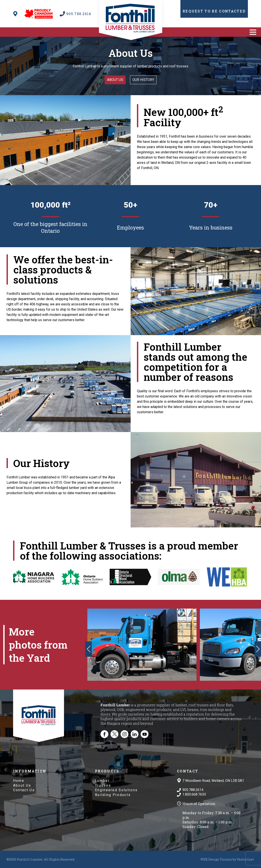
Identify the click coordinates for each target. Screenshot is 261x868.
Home (19, 781)
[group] (142, 645)
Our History (143, 80)
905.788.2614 (193, 790)
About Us (22, 785)
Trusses (103, 785)
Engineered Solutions (116, 790)
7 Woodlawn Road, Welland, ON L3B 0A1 (213, 781)
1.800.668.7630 (194, 794)
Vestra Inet (245, 859)
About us (115, 80)
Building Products (113, 795)
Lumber (102, 781)
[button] (253, 32)
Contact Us (24, 790)
